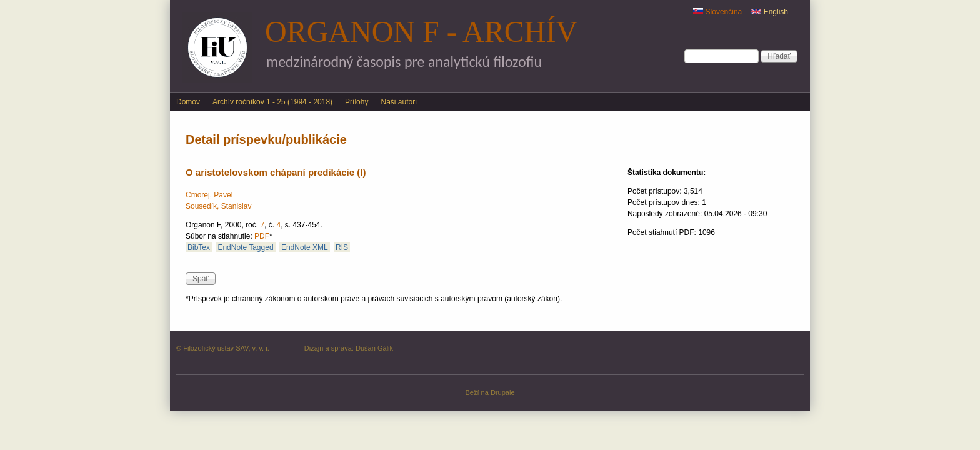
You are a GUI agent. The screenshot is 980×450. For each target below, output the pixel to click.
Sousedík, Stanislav (218, 206)
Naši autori (398, 102)
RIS (342, 247)
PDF (262, 236)
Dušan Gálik (374, 348)
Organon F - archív (421, 32)
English (770, 12)
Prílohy (357, 102)
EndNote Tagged (245, 247)
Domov (188, 102)
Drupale (503, 392)
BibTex (199, 247)
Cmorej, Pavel (209, 195)
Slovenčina (717, 12)
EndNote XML (305, 247)
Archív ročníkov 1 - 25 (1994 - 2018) (272, 102)
